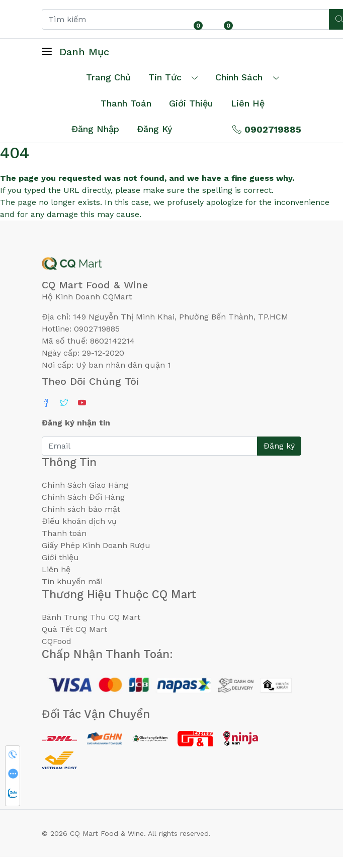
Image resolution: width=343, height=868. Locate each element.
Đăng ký (155, 129)
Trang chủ (108, 77)
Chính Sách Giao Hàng (85, 485)
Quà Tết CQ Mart (74, 629)
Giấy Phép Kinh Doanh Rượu (96, 545)
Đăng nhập (95, 129)
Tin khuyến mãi (72, 581)
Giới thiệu (60, 557)
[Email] (150, 446)
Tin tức (165, 77)
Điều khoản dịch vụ (79, 521)
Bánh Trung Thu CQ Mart (91, 617)
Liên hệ (248, 103)
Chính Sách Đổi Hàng (83, 497)
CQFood (57, 641)
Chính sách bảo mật (81, 509)
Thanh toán (64, 533)
